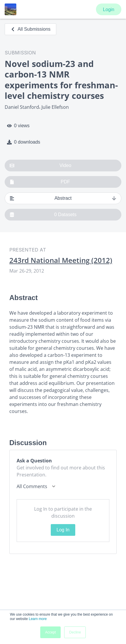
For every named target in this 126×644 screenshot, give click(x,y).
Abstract (63, 198)
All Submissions (30, 29)
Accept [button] (51, 632)
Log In (63, 530)
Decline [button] (75, 632)
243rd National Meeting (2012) (61, 260)
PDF (40, 182)
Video (40, 166)
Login (109, 10)
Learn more (38, 619)
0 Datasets (43, 215)
